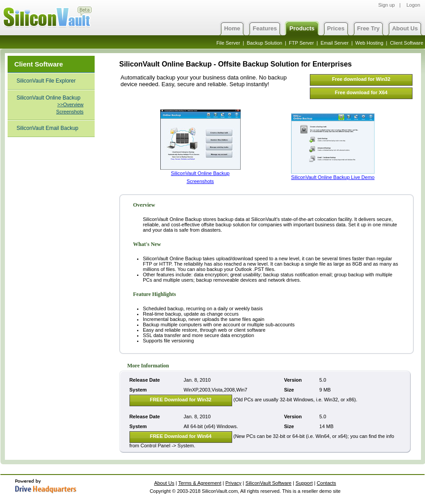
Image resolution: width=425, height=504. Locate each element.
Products (302, 28)
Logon (413, 5)
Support (304, 483)
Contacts (326, 483)
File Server (228, 43)
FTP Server (301, 43)
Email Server (335, 43)
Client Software (406, 43)
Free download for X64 (361, 92)
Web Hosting (369, 43)
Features (265, 28)
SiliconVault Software (269, 483)
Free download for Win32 (361, 79)
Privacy (233, 483)
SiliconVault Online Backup (48, 98)
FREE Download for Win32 (181, 400)
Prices (336, 28)
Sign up (386, 5)
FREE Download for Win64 (181, 436)
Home (232, 28)
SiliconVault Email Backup (48, 128)
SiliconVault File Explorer (46, 81)
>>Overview (70, 104)
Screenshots (70, 112)
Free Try (369, 28)
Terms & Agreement (200, 483)
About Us (405, 28)
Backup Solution (265, 43)
